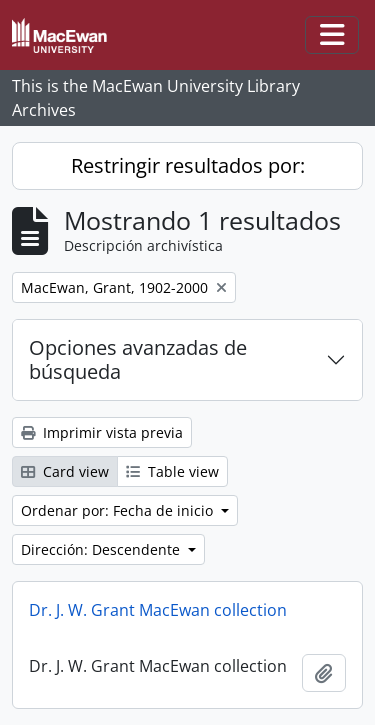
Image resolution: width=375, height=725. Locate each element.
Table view (172, 471)
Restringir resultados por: (188, 165)
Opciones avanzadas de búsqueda (138, 359)
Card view (65, 471)
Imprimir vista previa (102, 432)
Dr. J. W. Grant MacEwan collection (158, 610)
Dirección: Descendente (102, 549)
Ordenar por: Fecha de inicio (119, 510)
